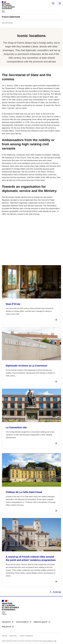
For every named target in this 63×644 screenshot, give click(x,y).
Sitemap (5, 636)
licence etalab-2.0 (48, 641)
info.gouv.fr (7, 622)
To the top (57, 592)
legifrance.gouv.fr (41, 622)
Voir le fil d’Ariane (7, 23)
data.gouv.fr (7, 627)
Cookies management (26, 636)
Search (53, 3)
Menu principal (60, 3)
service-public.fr (23, 622)
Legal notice (13, 636)
